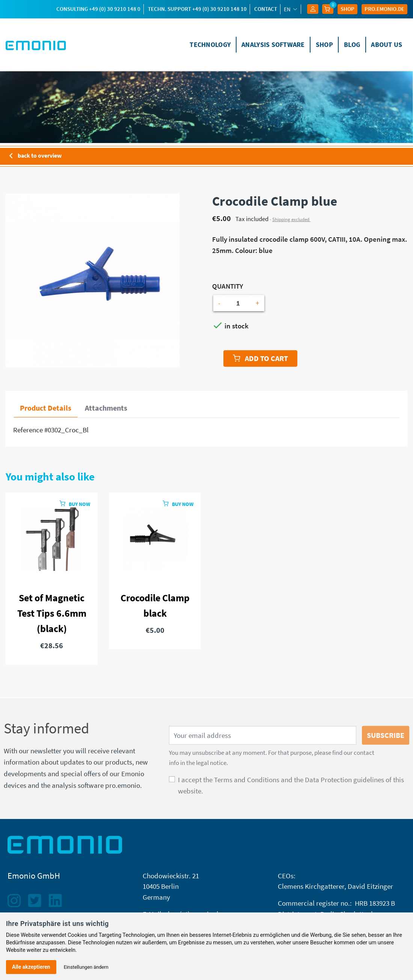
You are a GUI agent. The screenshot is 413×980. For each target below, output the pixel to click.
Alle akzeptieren (31, 967)
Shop (347, 9)
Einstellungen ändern (86, 967)
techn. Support (197, 9)
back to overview (34, 156)
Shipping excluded (291, 219)
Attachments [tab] (106, 408)
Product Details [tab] (46, 408)
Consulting (98, 9)
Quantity (228, 286)
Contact (266, 9)
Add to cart (260, 358)
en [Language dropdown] (288, 9)
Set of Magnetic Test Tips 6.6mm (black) (52, 613)
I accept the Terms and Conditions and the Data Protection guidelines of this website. (291, 785)
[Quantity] (238, 303)
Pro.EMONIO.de (384, 9)
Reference (28, 430)
